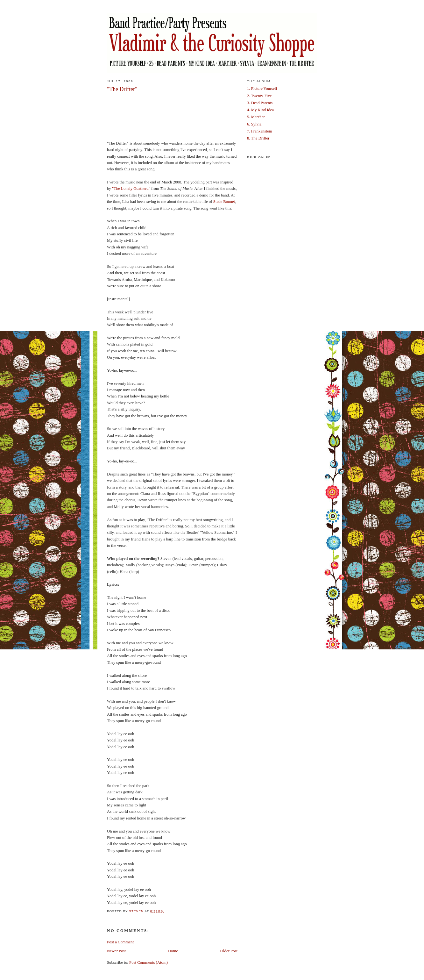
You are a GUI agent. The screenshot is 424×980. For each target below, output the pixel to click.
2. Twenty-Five (259, 96)
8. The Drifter (258, 138)
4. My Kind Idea (260, 110)
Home (173, 951)
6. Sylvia (254, 124)
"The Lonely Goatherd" (131, 189)
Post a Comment (120, 942)
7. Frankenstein (260, 131)
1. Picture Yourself (262, 89)
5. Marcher (256, 117)
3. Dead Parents (260, 103)
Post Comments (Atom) (148, 962)
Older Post (229, 951)
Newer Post (116, 951)
